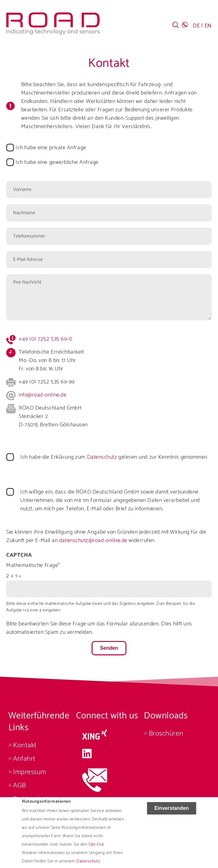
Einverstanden (172, 812)
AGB (20, 785)
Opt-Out (96, 848)
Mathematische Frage (32, 566)
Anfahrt (24, 759)
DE (196, 26)
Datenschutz (102, 457)
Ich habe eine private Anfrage (51, 148)
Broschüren (166, 733)
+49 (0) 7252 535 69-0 (45, 339)
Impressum (30, 772)
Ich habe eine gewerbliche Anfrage (57, 162)
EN (208, 26)
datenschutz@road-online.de (93, 541)
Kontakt (25, 745)
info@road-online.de (43, 395)
